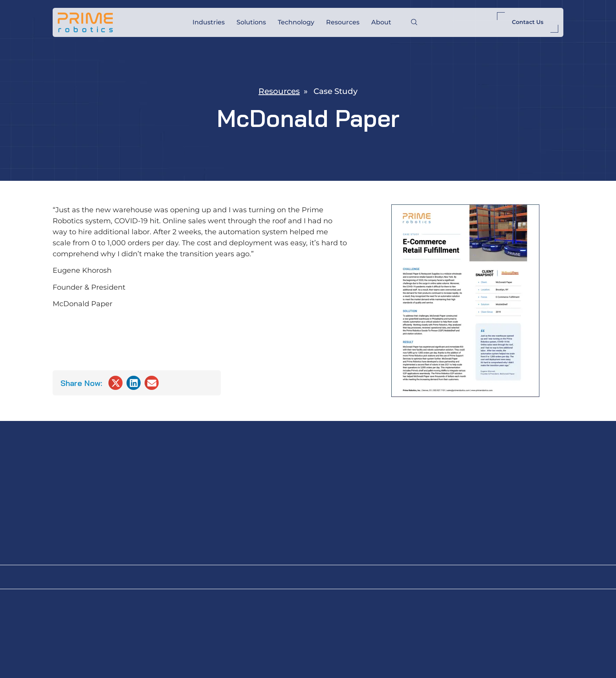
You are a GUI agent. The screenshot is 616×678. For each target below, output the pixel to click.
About (381, 22)
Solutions (251, 22)
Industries (209, 22)
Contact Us (528, 22)
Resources (343, 22)
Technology (296, 22)
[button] (115, 383)
